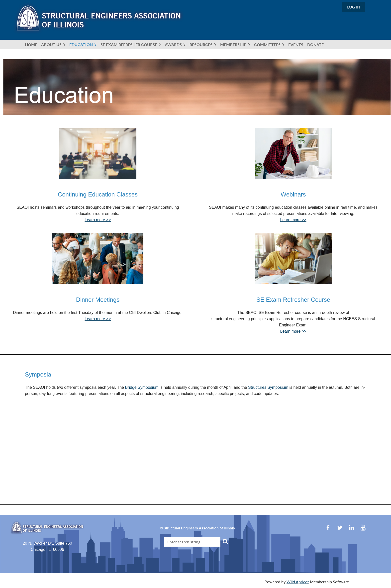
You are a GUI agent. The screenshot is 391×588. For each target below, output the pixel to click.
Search (225, 541)
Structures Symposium (268, 387)
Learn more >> (98, 220)
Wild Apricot (298, 582)
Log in (354, 7)
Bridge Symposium (142, 387)
